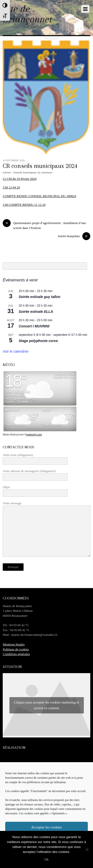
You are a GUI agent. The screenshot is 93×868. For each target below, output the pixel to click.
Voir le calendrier (16, 351)
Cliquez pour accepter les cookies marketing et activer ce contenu (46, 705)
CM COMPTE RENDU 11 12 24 (24, 205)
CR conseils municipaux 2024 (40, 166)
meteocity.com (34, 435)
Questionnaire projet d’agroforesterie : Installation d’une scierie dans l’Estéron (44, 225)
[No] (87, 849)
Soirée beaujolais (74, 236)
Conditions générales (16, 654)
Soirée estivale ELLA (36, 312)
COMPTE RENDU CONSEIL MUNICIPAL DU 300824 (39, 196)
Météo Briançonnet (13, 435)
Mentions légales (14, 644)
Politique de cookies (16, 649)
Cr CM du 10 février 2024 (20, 179)
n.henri (7, 172)
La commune (45, 172)
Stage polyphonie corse (38, 341)
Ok (46, 859)
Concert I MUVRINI (34, 326)
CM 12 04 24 (11, 187)
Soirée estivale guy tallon (39, 297)
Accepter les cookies (46, 827)
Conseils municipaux (25, 172)
